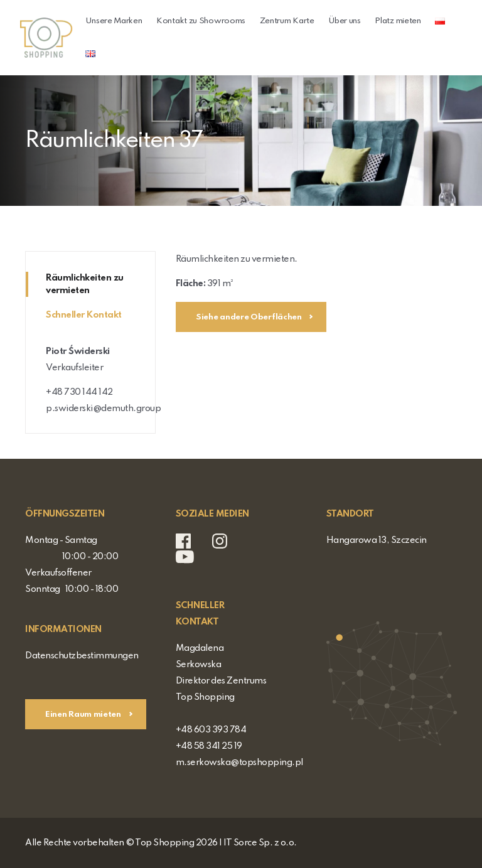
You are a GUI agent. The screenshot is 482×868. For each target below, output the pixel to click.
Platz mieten (398, 21)
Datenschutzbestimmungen (82, 656)
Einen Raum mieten (84, 715)
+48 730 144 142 (79, 392)
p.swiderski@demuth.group (103, 409)
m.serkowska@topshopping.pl (239, 763)
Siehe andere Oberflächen (250, 317)
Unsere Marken (114, 21)
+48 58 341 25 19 (209, 746)
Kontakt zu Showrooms (201, 21)
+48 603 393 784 (211, 730)
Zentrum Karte (287, 21)
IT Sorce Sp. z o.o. (260, 843)
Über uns (345, 21)
